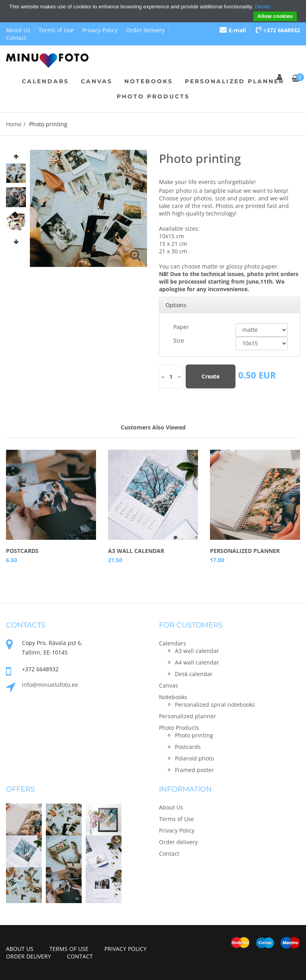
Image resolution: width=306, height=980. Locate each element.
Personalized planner (234, 81)
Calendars (45, 81)
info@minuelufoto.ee (50, 685)
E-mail (233, 30)
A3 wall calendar (136, 551)
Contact (16, 38)
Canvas (97, 81)
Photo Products (153, 96)
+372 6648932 (278, 30)
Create (211, 376)
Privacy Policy (100, 30)
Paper (181, 327)
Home (14, 124)
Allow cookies (275, 16)
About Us (18, 30)
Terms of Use (56, 30)
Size (179, 340)
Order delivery (145, 30)
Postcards (22, 551)
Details (263, 7)
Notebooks (149, 81)
